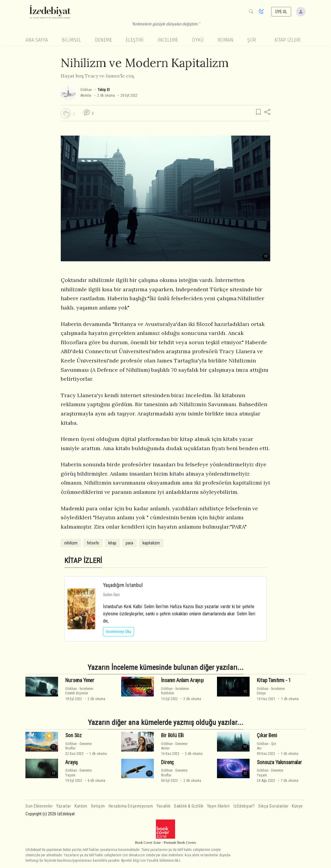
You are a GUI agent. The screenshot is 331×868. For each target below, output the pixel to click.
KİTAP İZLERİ (288, 40)
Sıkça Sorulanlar (273, 806)
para (129, 543)
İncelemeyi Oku (119, 632)
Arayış (72, 762)
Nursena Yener (80, 680)
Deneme (103, 40)
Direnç (167, 762)
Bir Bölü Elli (172, 735)
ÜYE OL (281, 12)
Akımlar (86, 95)
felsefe (93, 543)
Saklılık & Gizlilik (189, 806)
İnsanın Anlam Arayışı (182, 680)
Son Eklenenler (39, 806)
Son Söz (73, 735)
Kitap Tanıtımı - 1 (274, 680)
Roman (226, 40)
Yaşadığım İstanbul (123, 585)
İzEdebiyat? (244, 806)
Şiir (252, 40)
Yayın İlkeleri (218, 806)
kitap (112, 543)
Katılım (81, 806)
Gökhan (86, 90)
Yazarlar (64, 806)
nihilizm (71, 543)
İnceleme (168, 40)
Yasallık (163, 806)
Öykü (198, 40)
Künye (297, 806)
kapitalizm (151, 543)
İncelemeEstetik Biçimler (79, 691)
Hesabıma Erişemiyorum (131, 806)
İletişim (98, 806)
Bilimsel (71, 40)
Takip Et (104, 90)
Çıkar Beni (267, 735)
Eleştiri (135, 40)
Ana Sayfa (37, 40)
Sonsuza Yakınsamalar (279, 762)
